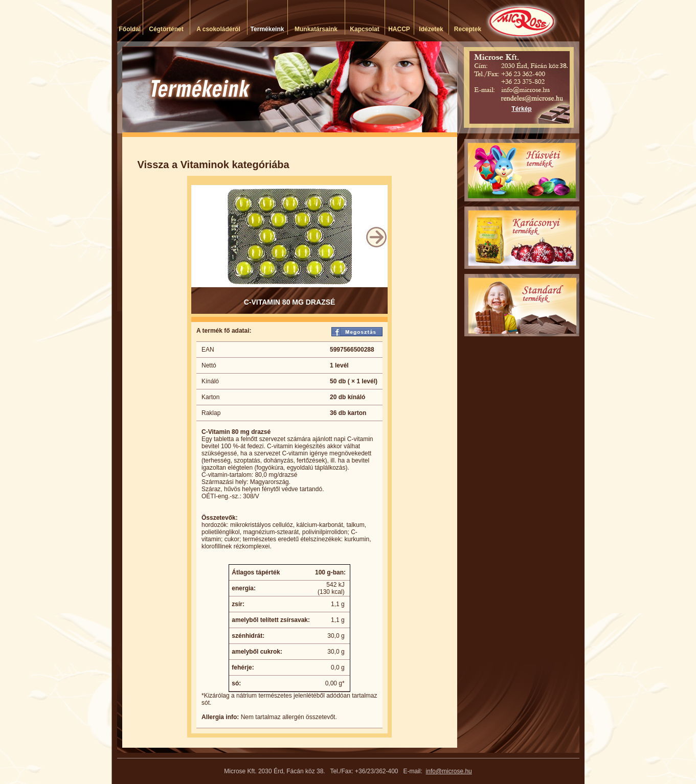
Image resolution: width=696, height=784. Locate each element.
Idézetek (431, 29)
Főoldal (130, 29)
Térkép (521, 109)
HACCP (399, 29)
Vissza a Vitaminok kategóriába (214, 165)
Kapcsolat (364, 29)
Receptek (468, 29)
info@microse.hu (449, 771)
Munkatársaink (316, 29)
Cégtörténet (166, 29)
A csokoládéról (218, 29)
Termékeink (267, 29)
